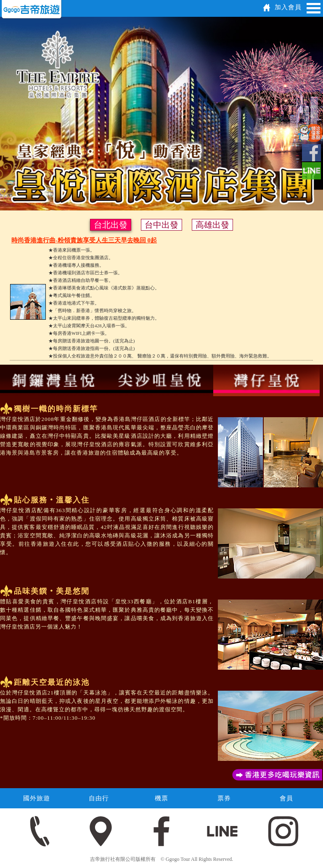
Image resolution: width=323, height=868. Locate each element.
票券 (224, 798)
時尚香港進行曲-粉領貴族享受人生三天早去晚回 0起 (84, 240)
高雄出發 (212, 225)
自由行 (99, 798)
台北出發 (111, 225)
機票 (161, 798)
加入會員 (288, 7)
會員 (286, 798)
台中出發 (161, 225)
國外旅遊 (37, 798)
